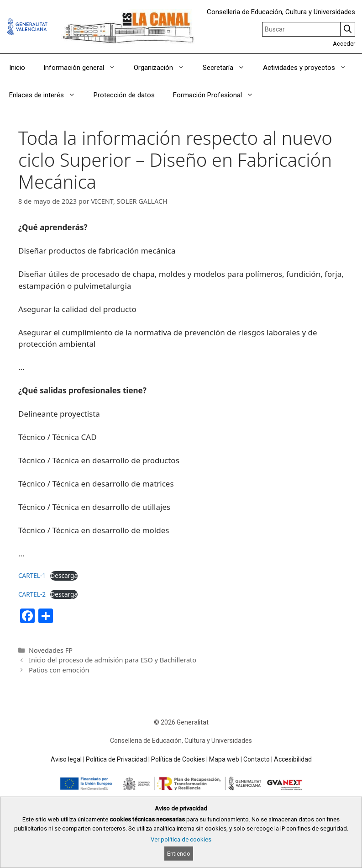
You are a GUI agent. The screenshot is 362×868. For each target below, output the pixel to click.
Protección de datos (124, 95)
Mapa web (224, 759)
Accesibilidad (293, 759)
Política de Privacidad (116, 759)
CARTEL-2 (32, 594)
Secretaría (228, 68)
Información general (84, 68)
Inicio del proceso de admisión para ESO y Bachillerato (113, 660)
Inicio (17, 68)
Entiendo (179, 854)
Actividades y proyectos (309, 68)
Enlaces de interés (47, 95)
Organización (164, 68)
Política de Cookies (178, 759)
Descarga (64, 575)
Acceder (344, 44)
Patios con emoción (59, 670)
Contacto (257, 759)
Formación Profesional (218, 95)
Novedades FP (51, 650)
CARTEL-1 (32, 575)
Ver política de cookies (181, 839)
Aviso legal (66, 759)
